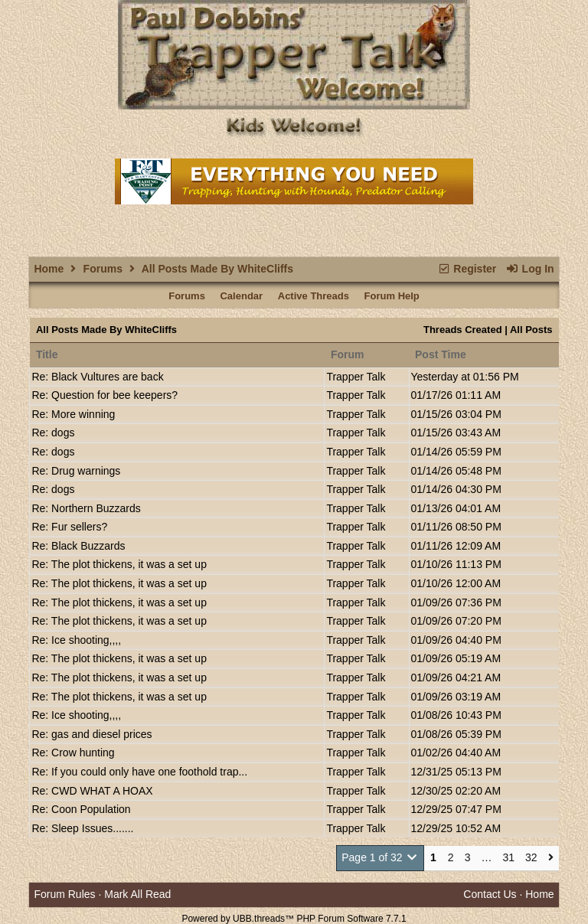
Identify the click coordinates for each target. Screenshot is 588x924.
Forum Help (392, 296)
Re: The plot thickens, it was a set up (119, 564)
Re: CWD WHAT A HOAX (92, 791)
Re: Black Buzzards (78, 546)
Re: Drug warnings (76, 471)
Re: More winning (73, 414)
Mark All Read (137, 894)
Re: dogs (53, 433)
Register (467, 269)
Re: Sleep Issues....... (82, 828)
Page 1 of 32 (380, 857)
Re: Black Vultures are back (97, 377)
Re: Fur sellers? (69, 527)
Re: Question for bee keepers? (105, 395)
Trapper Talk (356, 377)
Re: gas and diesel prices (91, 734)
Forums (103, 269)
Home (49, 269)
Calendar (241, 296)
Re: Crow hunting (73, 753)
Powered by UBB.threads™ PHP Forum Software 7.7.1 (294, 919)
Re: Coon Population (81, 809)
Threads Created (463, 330)
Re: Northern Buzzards (86, 508)
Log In (529, 269)
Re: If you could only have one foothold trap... (139, 772)
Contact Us (490, 894)
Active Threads (314, 296)
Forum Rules (64, 894)
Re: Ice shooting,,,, (76, 640)
